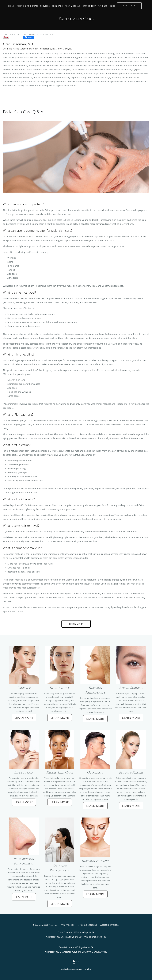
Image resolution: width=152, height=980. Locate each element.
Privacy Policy (67, 925)
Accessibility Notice (110, 925)
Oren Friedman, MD (12, 34)
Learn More (76, 624)
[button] (129, 6)
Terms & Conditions (87, 925)
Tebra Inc (53, 925)
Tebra (89, 969)
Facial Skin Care (46, 34)
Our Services (30, 34)
